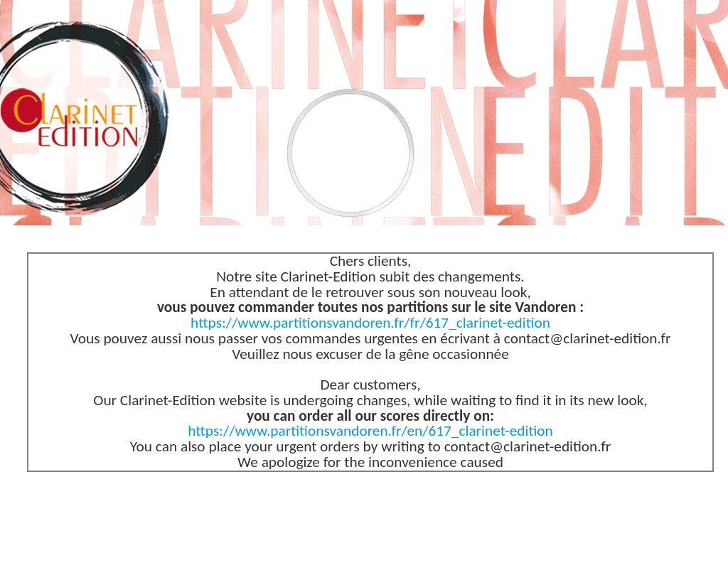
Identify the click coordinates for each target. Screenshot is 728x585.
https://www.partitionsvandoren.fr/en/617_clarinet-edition (370, 431)
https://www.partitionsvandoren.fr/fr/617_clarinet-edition (370, 323)
